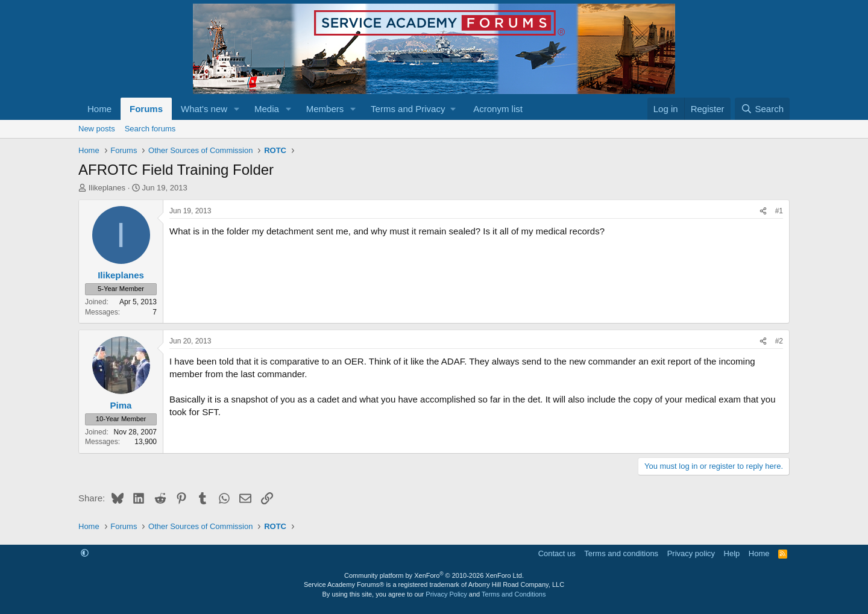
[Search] (762, 109)
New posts (97, 129)
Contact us (557, 553)
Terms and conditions (621, 553)
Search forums (150, 129)
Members (325, 109)
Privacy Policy (446, 594)
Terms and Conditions (514, 594)
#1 (779, 211)
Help (732, 553)
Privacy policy (691, 553)
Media (267, 109)
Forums (146, 109)
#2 (779, 341)
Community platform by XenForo (434, 575)
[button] (237, 109)
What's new (204, 109)
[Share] (763, 211)
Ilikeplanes (107, 188)
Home (99, 109)
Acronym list (498, 109)
